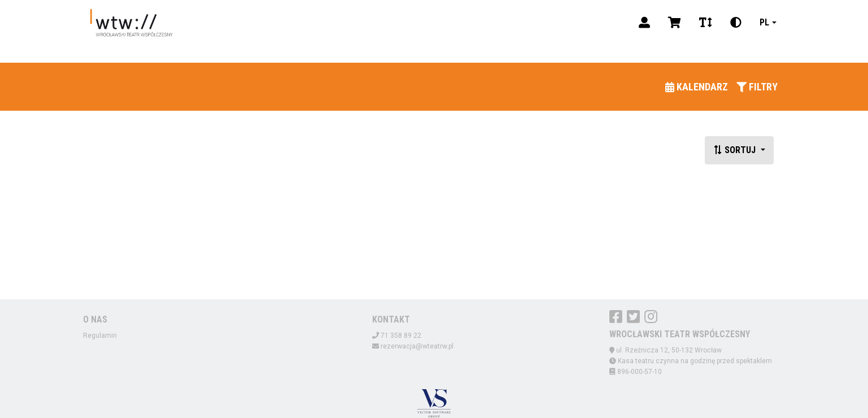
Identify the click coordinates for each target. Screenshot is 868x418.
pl (764, 22)
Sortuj (736, 150)
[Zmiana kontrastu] (736, 23)
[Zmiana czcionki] (706, 23)
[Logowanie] (644, 23)
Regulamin (100, 336)
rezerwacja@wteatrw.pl (417, 346)
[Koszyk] (675, 23)
